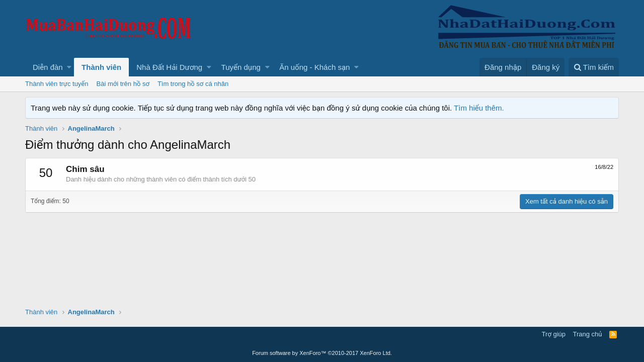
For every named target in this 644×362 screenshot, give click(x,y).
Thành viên (101, 67)
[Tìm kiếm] (594, 67)
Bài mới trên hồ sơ (123, 84)
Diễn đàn (48, 67)
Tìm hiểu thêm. (479, 108)
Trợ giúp (554, 334)
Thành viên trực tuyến (57, 84)
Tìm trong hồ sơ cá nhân (193, 84)
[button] (69, 67)
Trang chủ (588, 334)
